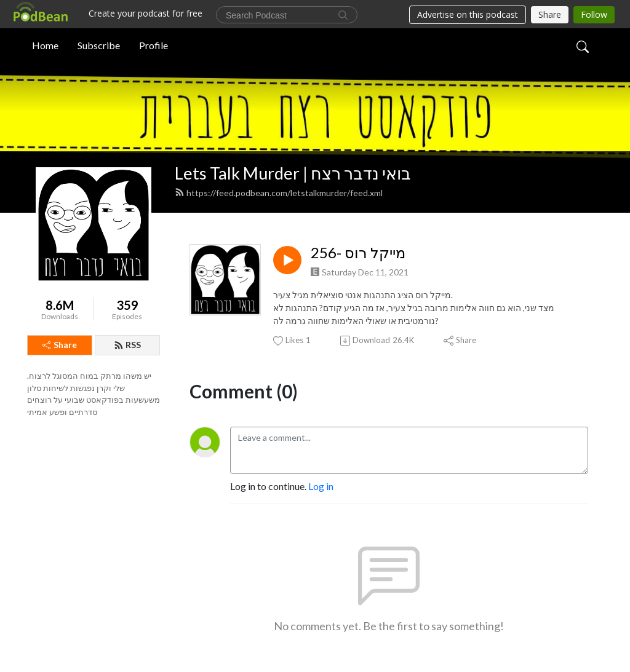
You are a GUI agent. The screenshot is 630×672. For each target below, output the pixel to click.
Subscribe (99, 45)
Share (60, 345)
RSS (127, 345)
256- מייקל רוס (358, 253)
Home (45, 45)
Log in (321, 486)
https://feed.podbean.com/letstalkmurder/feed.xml (279, 193)
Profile (154, 45)
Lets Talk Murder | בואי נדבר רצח (293, 173)
